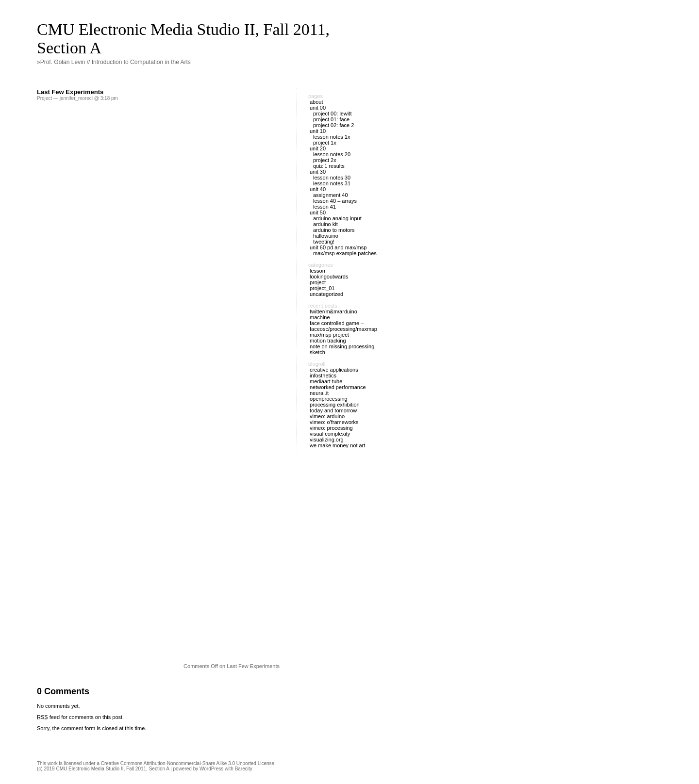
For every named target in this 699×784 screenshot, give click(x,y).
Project (44, 98)
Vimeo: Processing (331, 428)
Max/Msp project (329, 335)
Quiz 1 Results (329, 166)
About (316, 102)
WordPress (211, 769)
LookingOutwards (329, 277)
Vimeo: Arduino (327, 416)
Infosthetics (323, 376)
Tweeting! (324, 242)
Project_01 (322, 288)
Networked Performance (338, 387)
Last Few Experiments (70, 92)
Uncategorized (326, 294)
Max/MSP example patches (345, 253)
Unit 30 (318, 172)
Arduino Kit (325, 224)
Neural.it (319, 393)
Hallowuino (326, 236)
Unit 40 (318, 189)
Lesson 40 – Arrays (335, 201)
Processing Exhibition (335, 405)
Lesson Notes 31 (332, 183)
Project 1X (325, 143)
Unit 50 (318, 212)
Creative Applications (334, 370)
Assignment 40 (331, 195)
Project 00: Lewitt (332, 114)
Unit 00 (318, 108)
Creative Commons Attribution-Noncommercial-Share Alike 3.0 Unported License (188, 763)
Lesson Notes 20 (332, 154)
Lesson (317, 271)
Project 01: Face (331, 119)
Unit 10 (318, 131)
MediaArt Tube (326, 381)
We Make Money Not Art (337, 445)
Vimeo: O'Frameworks (334, 422)
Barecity (244, 769)
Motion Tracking (328, 341)
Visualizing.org (327, 440)
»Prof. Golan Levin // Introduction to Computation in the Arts (114, 62)
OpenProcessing (329, 399)
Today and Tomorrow (333, 410)
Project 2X (325, 160)
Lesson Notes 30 (332, 178)
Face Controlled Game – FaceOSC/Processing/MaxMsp (343, 326)
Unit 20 (318, 148)
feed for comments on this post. (80, 717)
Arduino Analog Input (337, 218)
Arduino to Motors (334, 230)
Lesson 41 (325, 207)
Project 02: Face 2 (333, 125)
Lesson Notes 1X (332, 137)
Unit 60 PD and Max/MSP (338, 247)
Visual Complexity (330, 434)
